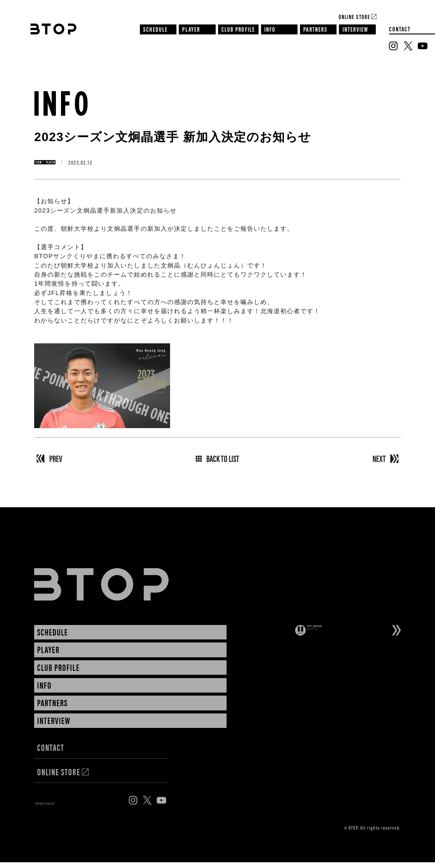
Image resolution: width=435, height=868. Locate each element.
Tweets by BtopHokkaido (335, 645)
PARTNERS (315, 29)
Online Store (354, 16)
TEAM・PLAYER (61, 163)
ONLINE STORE (63, 772)
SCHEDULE (156, 29)
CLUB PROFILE (238, 29)
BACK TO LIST (217, 461)
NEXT (379, 461)
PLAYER (191, 29)
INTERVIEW (356, 29)
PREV (56, 461)
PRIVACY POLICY (61, 806)
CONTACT (400, 29)
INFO (270, 29)
